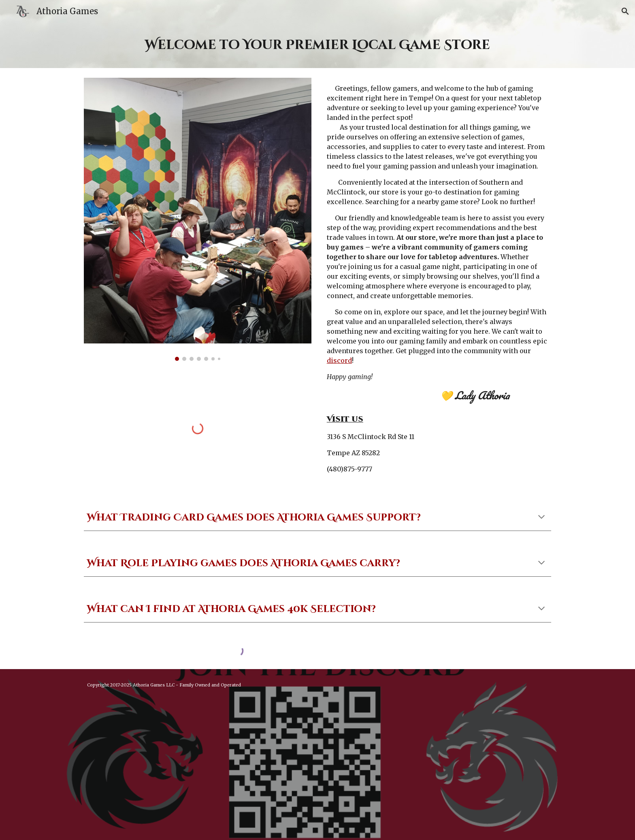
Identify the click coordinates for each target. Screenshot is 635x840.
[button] (625, 11)
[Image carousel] (198, 219)
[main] (317, 45)
